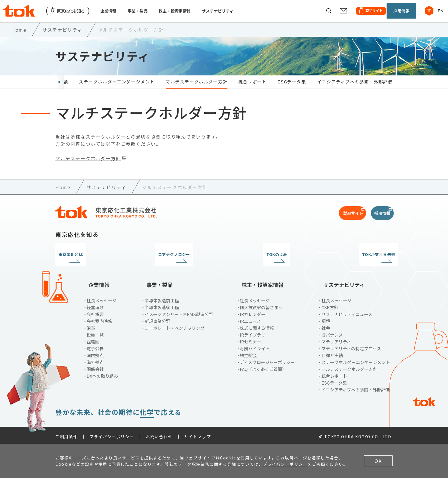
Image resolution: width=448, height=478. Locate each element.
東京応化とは (95, 261)
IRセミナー (250, 339)
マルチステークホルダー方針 (197, 88)
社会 (326, 325)
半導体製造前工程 (162, 298)
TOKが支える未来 (353, 261)
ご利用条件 (67, 434)
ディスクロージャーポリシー (267, 360)
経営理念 (95, 305)
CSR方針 (330, 305)
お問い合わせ (159, 434)
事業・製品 (148, 14)
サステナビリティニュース (347, 312)
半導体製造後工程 (162, 305)
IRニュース (250, 318)
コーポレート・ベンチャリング (175, 325)
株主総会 (248, 353)
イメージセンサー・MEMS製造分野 (179, 312)
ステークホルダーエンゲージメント (117, 88)
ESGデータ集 (292, 88)
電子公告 (95, 346)
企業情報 (116, 14)
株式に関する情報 (257, 325)
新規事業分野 (157, 318)
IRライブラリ (253, 332)
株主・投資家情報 (189, 14)
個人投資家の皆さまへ (261, 305)
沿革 (91, 325)
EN (438, 14)
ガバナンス (332, 332)
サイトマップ (198, 434)
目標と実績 (332, 353)
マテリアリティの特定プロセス (351, 346)
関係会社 (95, 366)
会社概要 (95, 312)
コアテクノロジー (181, 261)
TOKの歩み (267, 261)
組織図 (93, 339)
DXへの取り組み (102, 373)
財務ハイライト (255, 346)
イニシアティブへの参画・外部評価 (355, 88)
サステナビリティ (236, 14)
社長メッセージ (102, 298)
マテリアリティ (336, 339)
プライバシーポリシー (112, 434)
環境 (326, 318)
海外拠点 (95, 360)
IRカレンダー (253, 312)
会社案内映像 (99, 318)
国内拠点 (95, 353)
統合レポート (253, 88)
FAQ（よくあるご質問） (263, 366)
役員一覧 (95, 332)
